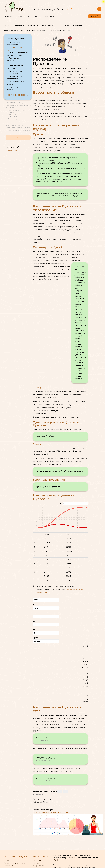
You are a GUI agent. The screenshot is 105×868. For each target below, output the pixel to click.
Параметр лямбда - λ (15, 114)
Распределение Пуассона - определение (57, 208)
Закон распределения (16, 125)
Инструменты (49, 17)
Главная (9, 17)
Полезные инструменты (14, 863)
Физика (66, 26)
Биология (78, 26)
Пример (11, 108)
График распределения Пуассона (19, 128)
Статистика (33, 26)
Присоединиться (13, 151)
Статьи (20, 17)
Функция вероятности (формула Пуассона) (56, 424)
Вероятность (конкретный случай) (19, 105)
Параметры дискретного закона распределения (15, 61)
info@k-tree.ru (59, 860)
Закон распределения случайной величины (52, 813)
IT (58, 26)
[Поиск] (99, 9)
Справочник (32, 17)
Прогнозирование (17, 95)
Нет (65, 792)
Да (59, 792)
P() (46, 640)
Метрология (19, 26)
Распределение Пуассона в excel (18, 130)
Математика (47, 26)
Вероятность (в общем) (15, 103)
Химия (6, 26)
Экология (37, 860)
